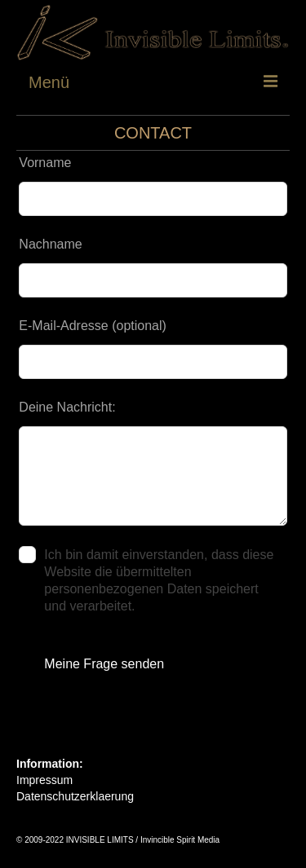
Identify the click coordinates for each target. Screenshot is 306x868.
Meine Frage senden (104, 664)
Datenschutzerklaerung (75, 796)
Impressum (44, 780)
